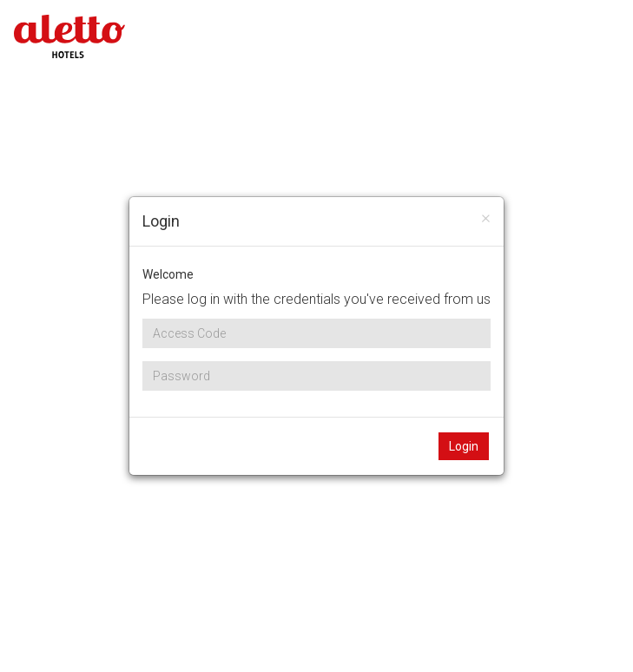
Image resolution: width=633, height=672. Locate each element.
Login (464, 446)
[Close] (486, 217)
